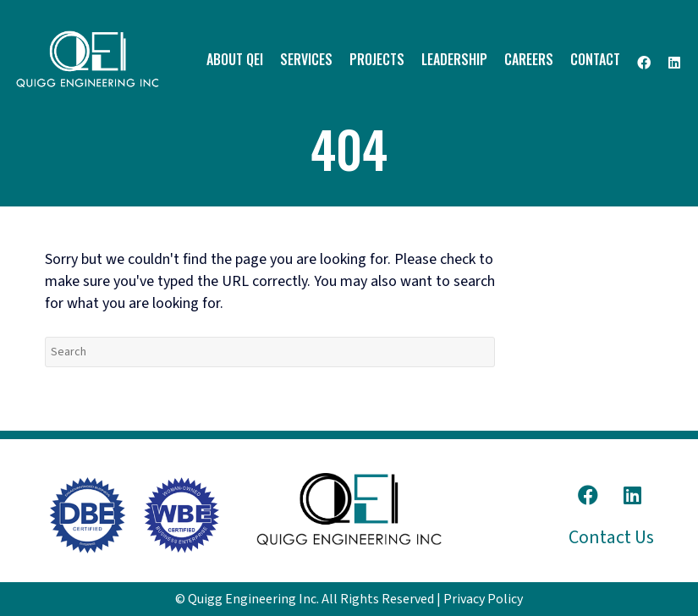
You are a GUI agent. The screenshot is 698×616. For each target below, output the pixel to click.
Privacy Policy (483, 599)
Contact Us (611, 537)
